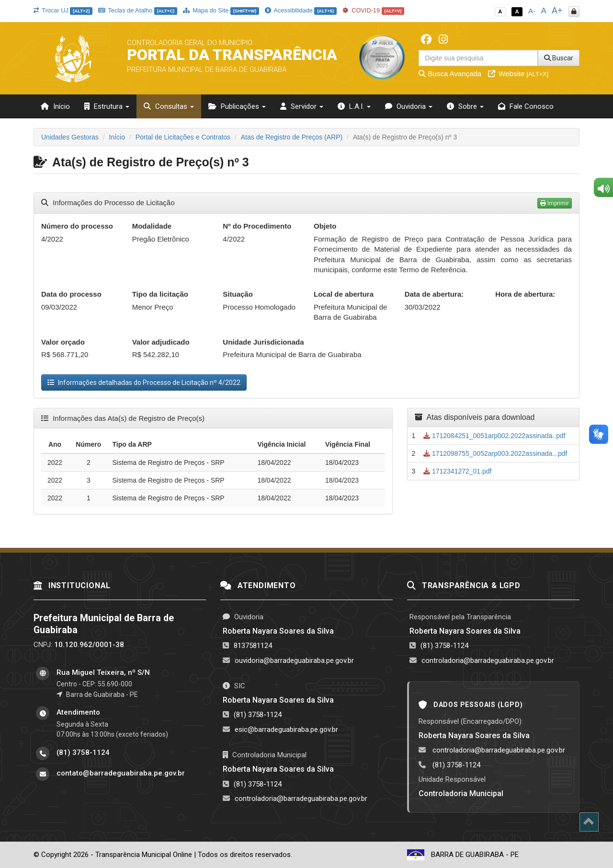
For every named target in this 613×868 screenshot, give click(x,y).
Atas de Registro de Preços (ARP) (292, 137)
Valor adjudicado (161, 342)
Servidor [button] (302, 106)
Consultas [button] (169, 106)
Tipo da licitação (160, 294)
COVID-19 (374, 10)
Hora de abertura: (525, 294)
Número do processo (77, 226)
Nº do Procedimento (257, 226)
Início (55, 106)
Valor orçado (63, 342)
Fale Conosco (526, 106)
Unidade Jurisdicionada (263, 342)
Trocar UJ (63, 10)
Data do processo (71, 294)
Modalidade (152, 226)
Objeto (325, 226)
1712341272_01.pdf (457, 471)
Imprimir (555, 203)
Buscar (559, 58)
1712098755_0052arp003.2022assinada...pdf (495, 453)
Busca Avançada (450, 74)
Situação (238, 294)
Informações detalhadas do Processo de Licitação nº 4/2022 (144, 382)
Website (518, 74)
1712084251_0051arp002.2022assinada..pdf (494, 436)
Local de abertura (344, 294)
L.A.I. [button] (354, 106)
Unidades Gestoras (70, 137)
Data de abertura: (434, 294)
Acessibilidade (301, 10)
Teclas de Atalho (138, 10)
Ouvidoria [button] (409, 106)
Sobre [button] (465, 106)
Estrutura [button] (107, 106)
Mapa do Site (221, 10)
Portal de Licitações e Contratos (183, 137)
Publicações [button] (237, 106)
